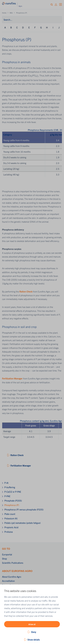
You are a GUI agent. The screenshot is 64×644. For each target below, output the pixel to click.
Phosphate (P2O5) (13, 501)
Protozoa (9, 532)
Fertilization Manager (12, 378)
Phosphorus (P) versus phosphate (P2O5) (24, 509)
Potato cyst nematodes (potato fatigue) (22, 523)
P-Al (6, 483)
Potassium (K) (11, 518)
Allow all (32, 624)
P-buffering (10, 487)
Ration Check (26, 291)
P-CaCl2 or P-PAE (13, 492)
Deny (34, 632)
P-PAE (7, 496)
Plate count (10, 514)
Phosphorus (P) (12, 505)
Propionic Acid (11, 527)
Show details (34, 640)
